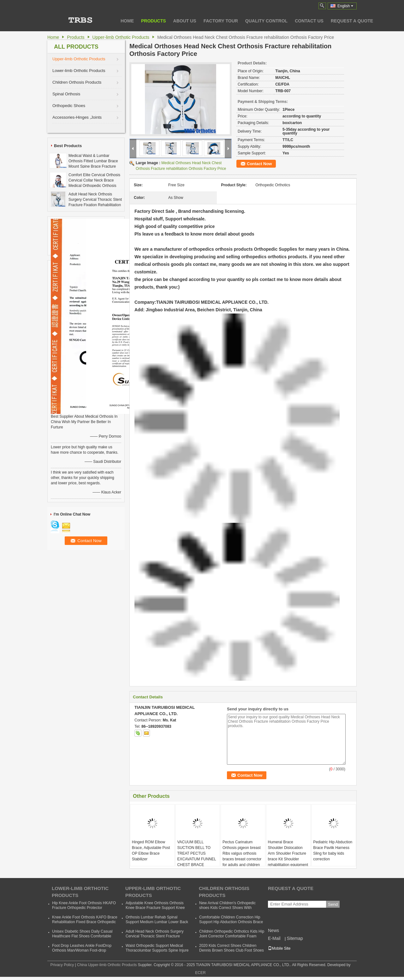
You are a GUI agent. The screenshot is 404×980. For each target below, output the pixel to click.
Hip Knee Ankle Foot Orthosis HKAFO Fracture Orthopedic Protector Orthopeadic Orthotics (84, 908)
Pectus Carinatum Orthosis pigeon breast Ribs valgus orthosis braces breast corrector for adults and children (242, 853)
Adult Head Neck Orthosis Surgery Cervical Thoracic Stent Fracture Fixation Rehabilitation (95, 200)
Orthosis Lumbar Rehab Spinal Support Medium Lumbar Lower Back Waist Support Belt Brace (157, 922)
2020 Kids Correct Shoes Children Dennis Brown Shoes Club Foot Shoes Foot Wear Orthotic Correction (232, 950)
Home (127, 21)
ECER (200, 973)
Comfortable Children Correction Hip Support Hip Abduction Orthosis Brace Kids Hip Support (231, 922)
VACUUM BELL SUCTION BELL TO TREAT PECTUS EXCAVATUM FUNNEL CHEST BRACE (196, 853)
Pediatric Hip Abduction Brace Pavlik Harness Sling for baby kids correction (333, 851)
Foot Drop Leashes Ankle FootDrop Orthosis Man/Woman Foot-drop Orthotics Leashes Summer (82, 950)
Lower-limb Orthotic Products (79, 71)
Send (333, 904)
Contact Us (309, 21)
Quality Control (266, 21)
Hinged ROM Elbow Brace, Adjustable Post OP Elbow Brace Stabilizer (151, 851)
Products (154, 21)
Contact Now (259, 164)
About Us (185, 21)
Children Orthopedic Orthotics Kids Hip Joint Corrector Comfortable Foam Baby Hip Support (232, 936)
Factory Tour (221, 21)
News (273, 930)
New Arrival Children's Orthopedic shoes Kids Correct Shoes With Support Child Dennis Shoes (227, 908)
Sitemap (295, 938)
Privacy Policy (62, 965)
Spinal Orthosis (66, 94)
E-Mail (274, 938)
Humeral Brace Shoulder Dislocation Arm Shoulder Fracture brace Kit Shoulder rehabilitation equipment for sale (288, 856)
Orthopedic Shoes (69, 106)
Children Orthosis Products (77, 82)
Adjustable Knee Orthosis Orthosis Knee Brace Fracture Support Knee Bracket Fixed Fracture (155, 908)
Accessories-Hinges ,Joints (77, 117)
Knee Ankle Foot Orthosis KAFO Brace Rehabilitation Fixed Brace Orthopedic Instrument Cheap (85, 922)
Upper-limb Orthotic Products (121, 37)
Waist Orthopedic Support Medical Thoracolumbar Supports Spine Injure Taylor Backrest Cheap (157, 950)
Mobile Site (279, 948)
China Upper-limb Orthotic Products (107, 965)
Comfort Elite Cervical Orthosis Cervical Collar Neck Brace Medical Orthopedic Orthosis (94, 180)
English (345, 6)
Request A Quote (352, 21)
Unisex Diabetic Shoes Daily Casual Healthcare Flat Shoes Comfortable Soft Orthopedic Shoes (82, 936)
